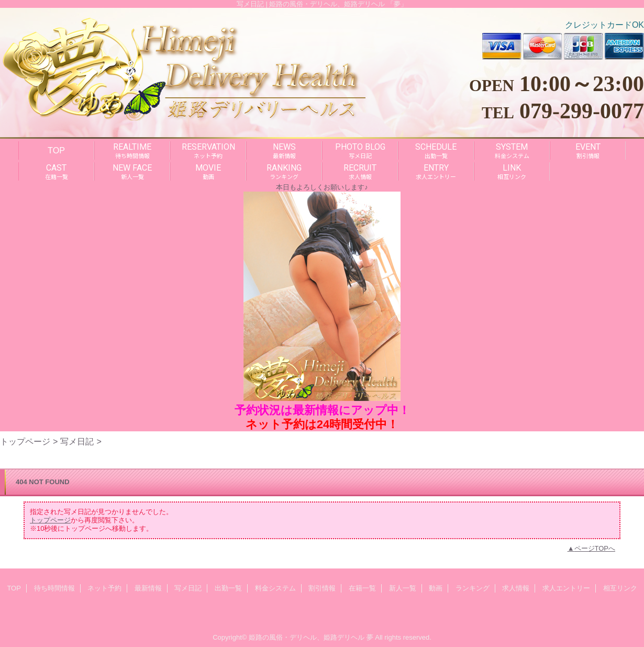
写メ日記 (77, 441)
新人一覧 (403, 588)
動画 (436, 588)
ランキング (473, 588)
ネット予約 (104, 588)
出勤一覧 (228, 588)
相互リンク (620, 588)
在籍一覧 (362, 588)
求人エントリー (566, 588)
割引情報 (322, 588)
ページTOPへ (595, 548)
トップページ (25, 441)
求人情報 (516, 588)
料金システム (275, 588)
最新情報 (148, 588)
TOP (56, 150)
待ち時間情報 (54, 588)
